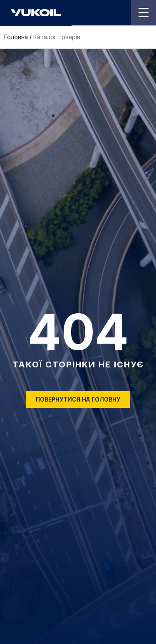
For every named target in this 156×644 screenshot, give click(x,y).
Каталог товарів (57, 37)
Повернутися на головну (78, 399)
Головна (16, 37)
